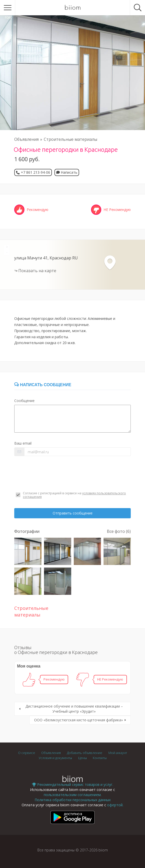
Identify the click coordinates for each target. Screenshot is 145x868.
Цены (82, 758)
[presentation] (53, 474)
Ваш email (23, 443)
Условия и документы (55, 758)
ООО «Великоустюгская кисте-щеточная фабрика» (78, 720)
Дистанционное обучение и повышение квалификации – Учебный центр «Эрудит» (74, 709)
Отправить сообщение (73, 513)
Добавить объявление (85, 753)
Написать (67, 172)
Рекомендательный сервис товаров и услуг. (73, 784)
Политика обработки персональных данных (73, 800)
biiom (73, 8)
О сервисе (27, 753)
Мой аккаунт (118, 753)
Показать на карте (37, 271)
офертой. (115, 805)
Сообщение (24, 401)
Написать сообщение (43, 385)
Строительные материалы (70, 139)
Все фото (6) (119, 531)
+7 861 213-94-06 (35, 172)
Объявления (26, 139)
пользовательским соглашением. (73, 795)
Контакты (100, 758)
